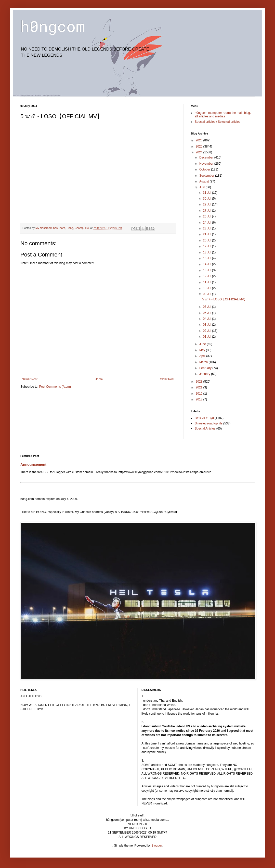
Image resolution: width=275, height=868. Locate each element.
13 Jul (207, 270)
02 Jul (207, 331)
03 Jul (207, 325)
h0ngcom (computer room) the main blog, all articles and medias (223, 115)
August (205, 181)
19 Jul (207, 246)
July (202, 187)
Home (99, 379)
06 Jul (207, 307)
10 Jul (207, 288)
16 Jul (207, 258)
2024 (200, 152)
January (205, 374)
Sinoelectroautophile (209, 423)
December (207, 157)
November (207, 164)
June (203, 344)
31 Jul (207, 193)
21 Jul (207, 234)
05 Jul (207, 313)
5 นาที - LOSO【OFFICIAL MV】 (225, 299)
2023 (200, 382)
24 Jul (207, 223)
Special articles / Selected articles (218, 122)
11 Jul (207, 282)
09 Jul (207, 294)
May (203, 350)
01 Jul (207, 337)
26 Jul (207, 216)
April (203, 356)
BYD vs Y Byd (204, 418)
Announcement (33, 464)
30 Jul (207, 199)
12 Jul (207, 276)
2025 (200, 146)
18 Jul (207, 252)
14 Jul (207, 264)
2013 (200, 399)
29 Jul (207, 204)
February (206, 368)
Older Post (167, 379)
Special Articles (205, 429)
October (205, 169)
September (207, 176)
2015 (200, 394)
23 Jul (207, 228)
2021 (200, 387)
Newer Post (30, 379)
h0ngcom (53, 26)
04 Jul (207, 319)
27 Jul (207, 211)
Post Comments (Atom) (55, 387)
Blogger (157, 846)
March (204, 362)
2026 (200, 140)
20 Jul (207, 240)
